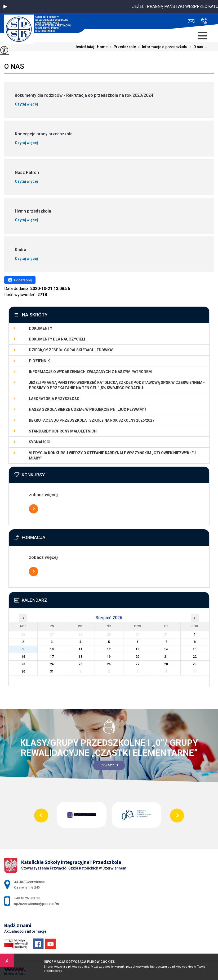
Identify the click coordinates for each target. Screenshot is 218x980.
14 (166, 649)
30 (23, 671)
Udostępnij (20, 280)
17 (52, 657)
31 (52, 671)
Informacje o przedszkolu (162, 47)
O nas (14, 66)
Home (102, 47)
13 (137, 649)
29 (195, 664)
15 (195, 649)
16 (23, 657)
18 (81, 657)
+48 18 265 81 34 (204, 21)
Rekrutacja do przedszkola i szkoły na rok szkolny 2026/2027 (92, 420)
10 (52, 649)
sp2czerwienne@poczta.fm (191, 21)
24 (52, 664)
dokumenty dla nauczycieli (57, 339)
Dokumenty (41, 328)
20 (137, 657)
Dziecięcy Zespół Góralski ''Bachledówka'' (71, 350)
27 (137, 664)
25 (81, 664)
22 (195, 657)
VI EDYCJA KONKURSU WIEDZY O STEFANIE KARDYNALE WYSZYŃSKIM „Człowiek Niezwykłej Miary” (112, 456)
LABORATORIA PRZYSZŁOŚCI (55, 399)
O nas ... (197, 47)
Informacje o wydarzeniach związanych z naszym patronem (90, 372)
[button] (5, 7)
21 (166, 657)
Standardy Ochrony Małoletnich (63, 431)
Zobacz (110, 765)
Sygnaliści (40, 442)
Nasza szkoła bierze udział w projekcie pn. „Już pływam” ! (88, 410)
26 (109, 664)
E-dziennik (39, 361)
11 (81, 649)
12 (109, 649)
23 (23, 664)
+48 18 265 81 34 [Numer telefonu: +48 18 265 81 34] (27, 898)
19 (109, 657)
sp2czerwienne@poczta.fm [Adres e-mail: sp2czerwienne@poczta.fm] (36, 904)
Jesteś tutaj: (86, 47)
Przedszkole (122, 47)
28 (166, 664)
